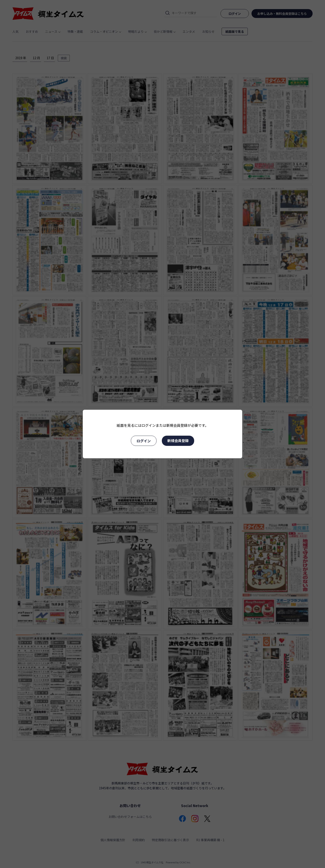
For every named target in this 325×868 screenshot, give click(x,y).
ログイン (144, 441)
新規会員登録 (178, 441)
